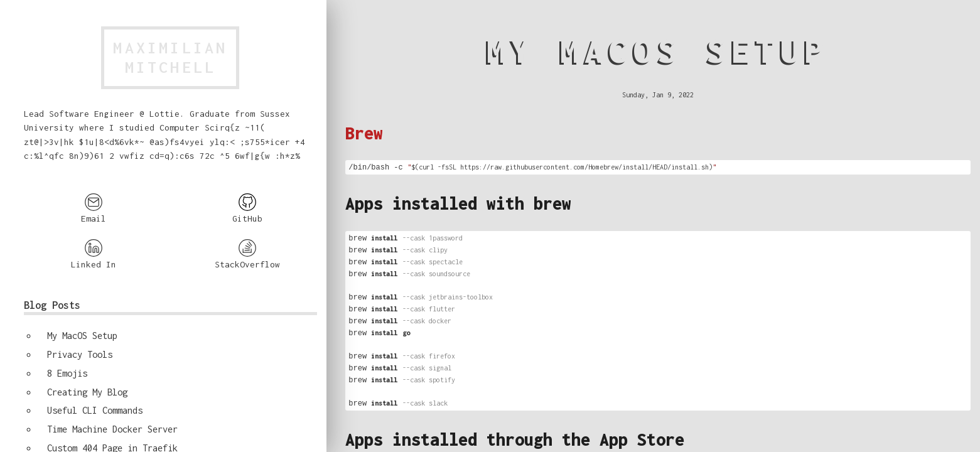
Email (94, 208)
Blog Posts (52, 305)
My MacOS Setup (82, 336)
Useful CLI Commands (95, 410)
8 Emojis (67, 373)
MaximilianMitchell (170, 57)
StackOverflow (247, 254)
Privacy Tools (80, 354)
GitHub (247, 208)
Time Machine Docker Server (112, 429)
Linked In (94, 254)
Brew (364, 133)
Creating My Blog (87, 392)
